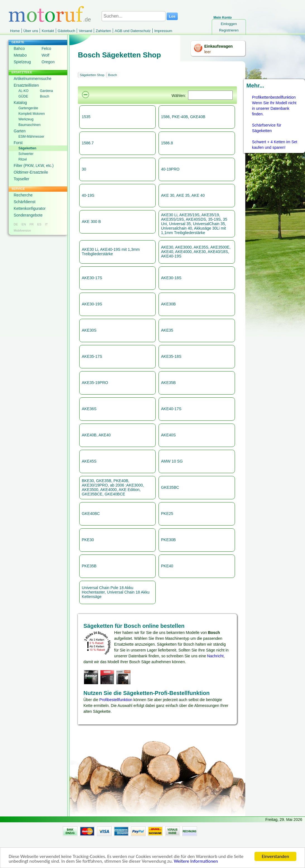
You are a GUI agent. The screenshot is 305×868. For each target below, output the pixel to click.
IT (46, 224)
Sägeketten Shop (92, 75)
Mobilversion (22, 230)
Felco (46, 48)
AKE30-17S (92, 278)
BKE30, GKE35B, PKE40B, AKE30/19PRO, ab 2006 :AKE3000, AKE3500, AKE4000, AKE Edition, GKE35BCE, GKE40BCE (113, 487)
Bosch (45, 96)
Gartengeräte (28, 108)
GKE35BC (170, 487)
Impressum (163, 31)
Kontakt (48, 31)
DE (16, 224)
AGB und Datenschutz (133, 31)
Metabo (20, 55)
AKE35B (168, 383)
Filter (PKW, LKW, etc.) (34, 166)
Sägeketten (27, 148)
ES (39, 224)
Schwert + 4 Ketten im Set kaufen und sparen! (275, 145)
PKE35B (89, 566)
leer (207, 52)
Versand (85, 31)
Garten (20, 131)
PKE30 (88, 540)
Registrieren (229, 30)
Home (15, 31)
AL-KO (23, 91)
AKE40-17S (171, 409)
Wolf (45, 55)
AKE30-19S (92, 304)
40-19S (88, 195)
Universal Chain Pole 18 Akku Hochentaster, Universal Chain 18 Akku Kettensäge (116, 592)
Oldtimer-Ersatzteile (31, 172)
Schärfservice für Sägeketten (267, 128)
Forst (18, 143)
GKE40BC (91, 514)
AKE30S (89, 330)
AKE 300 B (91, 222)
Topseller (21, 179)
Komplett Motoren (32, 114)
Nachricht (215, 656)
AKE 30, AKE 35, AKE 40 (183, 195)
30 (84, 169)
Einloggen (229, 24)
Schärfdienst (25, 202)
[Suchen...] (134, 16)
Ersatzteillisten (26, 85)
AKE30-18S (171, 278)
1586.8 (167, 143)
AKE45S (89, 461)
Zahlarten (103, 31)
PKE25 (167, 514)
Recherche (23, 195)
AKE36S (89, 409)
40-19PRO (170, 169)
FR (32, 224)
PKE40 (167, 566)
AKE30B (168, 304)
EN (24, 224)
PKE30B (168, 540)
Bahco (19, 48)
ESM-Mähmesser (31, 137)
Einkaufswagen (218, 46)
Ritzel (23, 159)
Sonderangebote (28, 215)
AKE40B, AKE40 (96, 435)
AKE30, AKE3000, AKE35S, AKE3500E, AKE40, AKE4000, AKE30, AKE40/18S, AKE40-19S (196, 252)
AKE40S (168, 435)
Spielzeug (22, 62)
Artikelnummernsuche (33, 79)
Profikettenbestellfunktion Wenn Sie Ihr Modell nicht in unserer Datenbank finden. (274, 106)
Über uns (31, 31)
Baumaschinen (29, 125)
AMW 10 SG (172, 461)
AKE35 (167, 330)
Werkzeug (26, 119)
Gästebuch (67, 31)
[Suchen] (210, 95)
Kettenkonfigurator (30, 208)
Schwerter (26, 154)
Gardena (46, 91)
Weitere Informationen (196, 864)
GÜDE (23, 96)
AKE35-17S (92, 356)
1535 (86, 117)
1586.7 (88, 143)
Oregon (48, 62)
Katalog (20, 103)
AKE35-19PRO (95, 383)
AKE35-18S (171, 356)
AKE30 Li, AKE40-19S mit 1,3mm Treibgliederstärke (111, 252)
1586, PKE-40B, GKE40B (183, 117)
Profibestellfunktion (116, 700)
